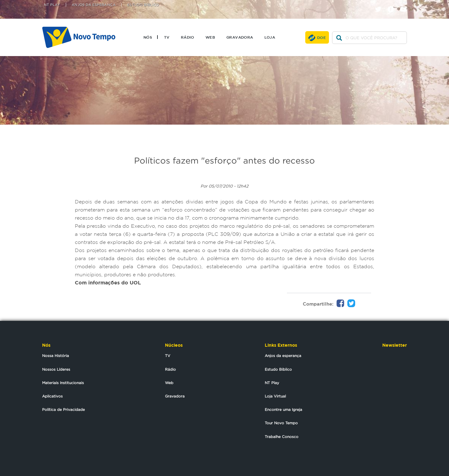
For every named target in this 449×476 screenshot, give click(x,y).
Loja (270, 37)
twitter (381, 4)
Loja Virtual (275, 396)
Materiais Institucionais (63, 383)
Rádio (188, 37)
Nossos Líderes (56, 369)
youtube (406, 4)
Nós (148, 37)
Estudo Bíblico (143, 5)
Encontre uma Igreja (283, 409)
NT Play (52, 5)
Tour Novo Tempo (281, 423)
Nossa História (56, 356)
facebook (393, 4)
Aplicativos (52, 396)
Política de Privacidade (63, 409)
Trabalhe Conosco (282, 437)
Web (210, 37)
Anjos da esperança (283, 356)
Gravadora (240, 37)
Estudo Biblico (278, 369)
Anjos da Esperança (94, 5)
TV (167, 37)
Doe (321, 37)
